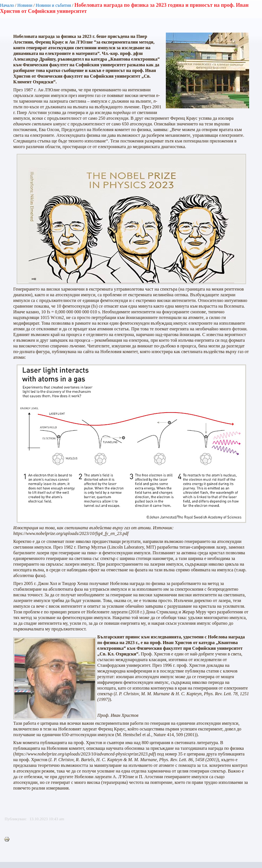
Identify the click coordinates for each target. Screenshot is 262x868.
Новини (25, 5)
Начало (7, 5)
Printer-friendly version (9, 840)
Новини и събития (53, 5)
